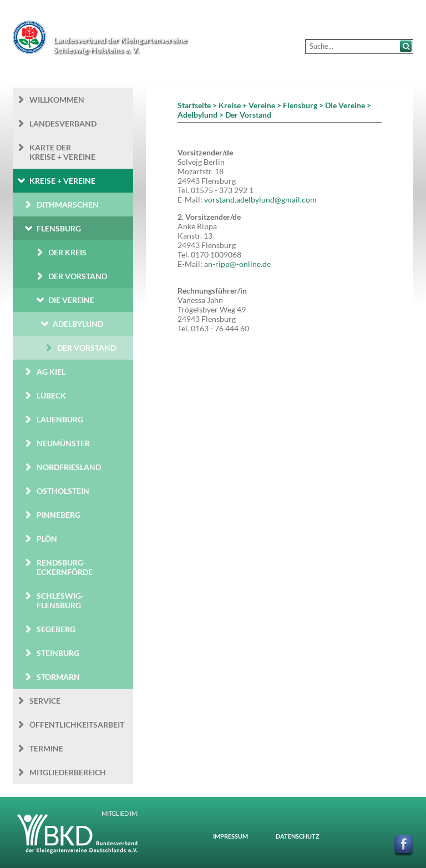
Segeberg (56, 629)
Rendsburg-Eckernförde (65, 567)
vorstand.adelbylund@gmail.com (260, 200)
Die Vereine (71, 300)
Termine (46, 748)
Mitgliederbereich (68, 772)
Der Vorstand (78, 276)
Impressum (230, 836)
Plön (47, 539)
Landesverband (63, 123)
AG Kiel (51, 372)
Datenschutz (298, 836)
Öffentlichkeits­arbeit (77, 725)
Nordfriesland (69, 467)
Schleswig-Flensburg (60, 600)
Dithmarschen (68, 205)
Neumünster (63, 443)
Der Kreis (67, 252)
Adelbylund (78, 324)
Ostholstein (63, 491)
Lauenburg (60, 419)
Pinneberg (59, 515)
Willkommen (57, 100)
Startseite (194, 105)
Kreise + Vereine (62, 181)
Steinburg (58, 653)
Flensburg (59, 228)
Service (45, 701)
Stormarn (58, 677)
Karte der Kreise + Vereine (62, 152)
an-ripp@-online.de (237, 264)
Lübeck (51, 395)
